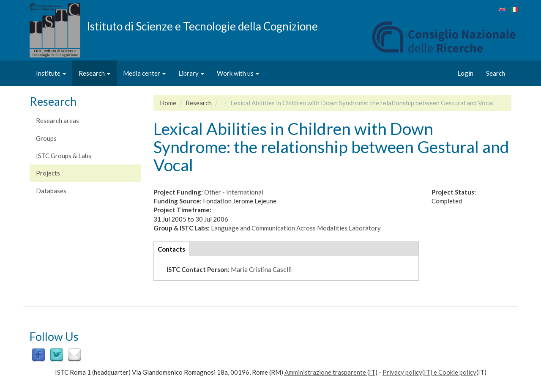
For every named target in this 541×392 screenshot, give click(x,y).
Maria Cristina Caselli (261, 269)
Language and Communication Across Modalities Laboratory (296, 228)
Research (94, 73)
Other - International (234, 192)
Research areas (57, 121)
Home (168, 103)
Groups (46, 138)
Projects (48, 173)
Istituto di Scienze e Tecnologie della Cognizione (202, 26)
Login (465, 73)
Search (496, 73)
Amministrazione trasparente (325, 372)
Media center (144, 73)
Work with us (238, 73)
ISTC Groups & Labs (64, 156)
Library (191, 73)
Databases (51, 191)
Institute (51, 73)
